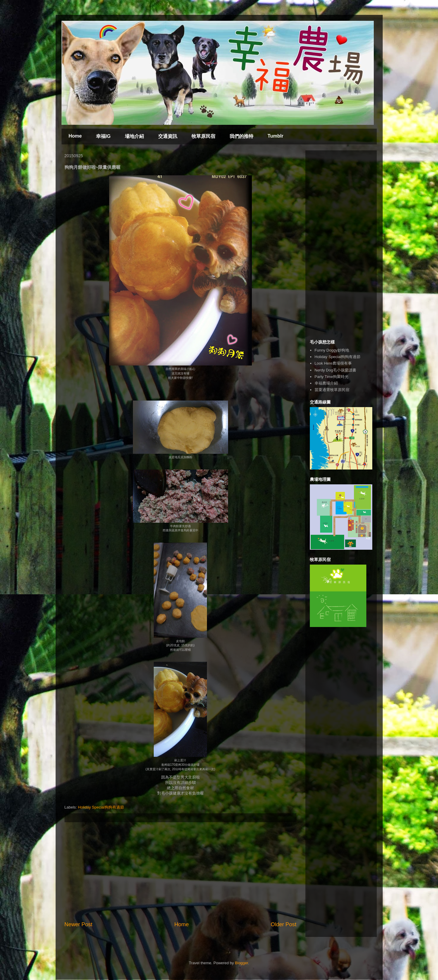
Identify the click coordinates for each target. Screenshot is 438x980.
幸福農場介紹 (326, 383)
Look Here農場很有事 (333, 363)
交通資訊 (168, 136)
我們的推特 (241, 136)
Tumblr (275, 136)
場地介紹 (134, 136)
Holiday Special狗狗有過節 (101, 807)
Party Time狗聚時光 (332, 377)
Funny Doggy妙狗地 (332, 350)
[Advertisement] (180, 872)
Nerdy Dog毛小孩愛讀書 (335, 370)
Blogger (241, 963)
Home (75, 136)
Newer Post (79, 924)
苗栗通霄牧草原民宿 (332, 390)
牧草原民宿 (203, 136)
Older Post (284, 924)
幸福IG (103, 136)
